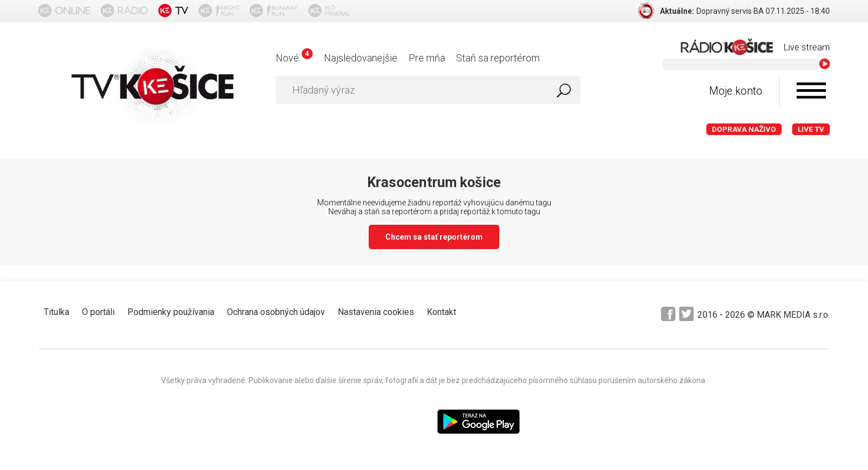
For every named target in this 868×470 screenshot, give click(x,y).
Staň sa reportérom (498, 58)
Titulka (56, 312)
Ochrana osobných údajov (276, 312)
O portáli (98, 312)
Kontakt (441, 312)
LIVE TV (811, 129)
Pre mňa (427, 58)
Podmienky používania (171, 312)
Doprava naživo (744, 129)
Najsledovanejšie (361, 58)
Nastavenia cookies (376, 312)
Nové (294, 58)
